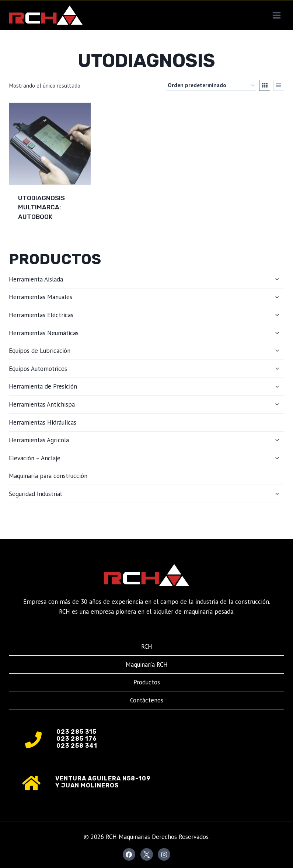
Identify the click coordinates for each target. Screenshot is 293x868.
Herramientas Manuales (41, 297)
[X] (147, 854)
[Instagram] (164, 854)
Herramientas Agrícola (39, 440)
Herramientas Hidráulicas (43, 422)
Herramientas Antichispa (42, 404)
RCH (147, 646)
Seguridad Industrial (35, 494)
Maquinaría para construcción (48, 476)
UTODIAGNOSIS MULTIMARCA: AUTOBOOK (41, 207)
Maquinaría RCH (147, 665)
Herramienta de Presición (43, 386)
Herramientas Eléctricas (41, 315)
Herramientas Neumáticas (44, 333)
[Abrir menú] (276, 15)
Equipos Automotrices (38, 369)
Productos (147, 682)
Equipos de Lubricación (40, 351)
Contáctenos (147, 700)
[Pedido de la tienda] (211, 85)
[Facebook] (129, 854)
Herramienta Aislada (36, 279)
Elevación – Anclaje (35, 458)
